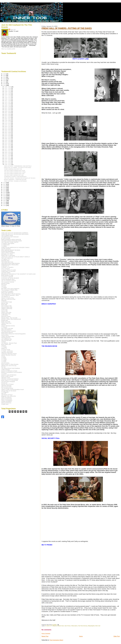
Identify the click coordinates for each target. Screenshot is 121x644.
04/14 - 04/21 (8, 143)
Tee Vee (3, 367)
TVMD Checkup (5, 370)
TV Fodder (4, 347)
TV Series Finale (6, 350)
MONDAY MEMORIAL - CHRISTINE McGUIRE (15, 180)
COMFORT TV (5, 266)
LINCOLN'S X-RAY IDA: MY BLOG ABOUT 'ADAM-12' (16, 257)
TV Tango (4, 360)
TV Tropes (4, 359)
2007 (5, 201)
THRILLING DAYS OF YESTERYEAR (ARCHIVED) (15, 234)
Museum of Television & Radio (9, 371)
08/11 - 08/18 (8, 117)
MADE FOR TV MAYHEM (8, 255)
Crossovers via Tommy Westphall (10, 278)
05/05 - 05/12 (8, 139)
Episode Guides (5, 283)
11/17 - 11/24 (8, 96)
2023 (5, 79)
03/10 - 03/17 (8, 151)
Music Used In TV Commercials (10, 380)
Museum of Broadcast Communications (12, 372)
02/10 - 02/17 (8, 157)
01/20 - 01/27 (8, 161)
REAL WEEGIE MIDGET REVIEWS (11, 250)
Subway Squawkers (7, 401)
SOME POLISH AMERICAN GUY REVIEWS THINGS (15, 247)
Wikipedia (4, 301)
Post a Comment (46, 633)
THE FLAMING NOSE (7, 236)
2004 (5, 205)
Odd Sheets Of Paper (7, 395)
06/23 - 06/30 (8, 128)
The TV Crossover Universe (9, 281)
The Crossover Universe (8, 282)
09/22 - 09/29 (8, 108)
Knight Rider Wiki (6, 314)
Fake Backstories (6, 338)
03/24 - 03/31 (8, 148)
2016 (5, 186)
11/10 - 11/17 (8, 98)
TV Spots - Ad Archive (7, 351)
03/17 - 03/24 (8, 149)
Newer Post (45, 636)
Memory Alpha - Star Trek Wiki (9, 318)
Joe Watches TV (6, 297)
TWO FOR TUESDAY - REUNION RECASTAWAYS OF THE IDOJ (20, 178)
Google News (5, 404)
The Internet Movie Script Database (11, 368)
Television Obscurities (7, 352)
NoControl (4, 285)
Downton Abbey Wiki (7, 307)
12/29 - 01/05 (8, 87)
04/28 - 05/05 (8, 140)
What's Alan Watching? (7, 293)
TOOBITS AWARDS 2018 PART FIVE (13, 169)
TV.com (3, 356)
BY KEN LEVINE (6, 238)
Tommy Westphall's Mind (8, 279)
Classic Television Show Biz (9, 355)
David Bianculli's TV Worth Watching (11, 294)
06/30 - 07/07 (8, 126)
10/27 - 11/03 (8, 101)
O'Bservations (74, 626)
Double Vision (61, 626)
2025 (5, 76)
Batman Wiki (5, 303)
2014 (5, 189)
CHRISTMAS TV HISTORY (8, 271)
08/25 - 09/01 (8, 114)
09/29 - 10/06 (8, 107)
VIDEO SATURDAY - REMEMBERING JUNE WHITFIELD (18, 166)
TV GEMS (4, 246)
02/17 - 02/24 (8, 155)
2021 (5, 82)
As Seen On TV (49, 626)
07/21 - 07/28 (8, 122)
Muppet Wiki (5, 321)
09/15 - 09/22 (8, 110)
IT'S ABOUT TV (5, 259)
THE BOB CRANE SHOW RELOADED (12, 241)
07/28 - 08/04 (8, 120)
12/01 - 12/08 (8, 93)
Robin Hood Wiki (6, 322)
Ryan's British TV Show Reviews (10, 364)
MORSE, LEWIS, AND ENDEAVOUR (11, 319)
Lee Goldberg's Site (6, 339)
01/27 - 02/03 (8, 160)
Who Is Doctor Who (6, 387)
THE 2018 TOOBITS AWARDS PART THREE (15, 172)
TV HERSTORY (5, 245)
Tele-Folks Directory (83, 626)
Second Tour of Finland (7, 384)
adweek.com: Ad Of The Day (9, 366)
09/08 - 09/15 (8, 111)
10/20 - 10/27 (8, 102)
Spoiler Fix (4, 348)
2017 (5, 184)
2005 (5, 204)
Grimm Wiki (4, 310)
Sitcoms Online (5, 363)
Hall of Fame (68, 626)
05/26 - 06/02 (8, 134)
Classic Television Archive (8, 326)
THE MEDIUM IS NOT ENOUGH (10, 237)
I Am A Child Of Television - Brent (10, 295)
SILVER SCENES (6, 249)
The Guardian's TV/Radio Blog (9, 290)
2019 (5, 85)
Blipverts (55, 626)
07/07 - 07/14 (8, 125)
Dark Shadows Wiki (6, 306)
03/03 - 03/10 (8, 152)
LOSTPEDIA (5, 315)
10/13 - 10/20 (8, 104)
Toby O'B (13, 29)
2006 (5, 202)
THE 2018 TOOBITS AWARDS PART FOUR (15, 171)
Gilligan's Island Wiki (7, 309)
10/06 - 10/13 (8, 105)
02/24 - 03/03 (8, 154)
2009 (5, 197)
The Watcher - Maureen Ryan (9, 343)
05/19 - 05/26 (8, 136)
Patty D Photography (7, 400)
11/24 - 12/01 (8, 94)
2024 (5, 77)
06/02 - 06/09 (8, 133)
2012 (5, 192)
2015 (5, 188)
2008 (5, 199)
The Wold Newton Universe (8, 331)
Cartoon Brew (5, 335)
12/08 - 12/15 (8, 91)
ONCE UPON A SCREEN (8, 253)
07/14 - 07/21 (8, 123)
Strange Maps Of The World (9, 391)
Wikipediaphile (91, 626)
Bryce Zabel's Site (6, 344)
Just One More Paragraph (8, 382)
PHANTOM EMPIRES (7, 251)
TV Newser (4, 327)
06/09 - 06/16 (8, 131)
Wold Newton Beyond (7, 332)
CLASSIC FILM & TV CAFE (9, 270)
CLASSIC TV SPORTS (7, 267)
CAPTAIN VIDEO (6, 273)
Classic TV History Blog (7, 298)
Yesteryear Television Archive (9, 354)
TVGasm (4, 346)
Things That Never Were (8, 336)
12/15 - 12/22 (8, 90)
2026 (5, 74)
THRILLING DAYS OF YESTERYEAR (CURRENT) (15, 233)
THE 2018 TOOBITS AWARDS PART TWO (14, 174)
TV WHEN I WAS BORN (8, 244)
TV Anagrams (5, 392)
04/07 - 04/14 (8, 145)
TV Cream (4, 374)
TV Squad (4, 287)
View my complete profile (8, 49)
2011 (5, 194)
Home (81, 636)
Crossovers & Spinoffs (7, 277)
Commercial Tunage (7, 302)
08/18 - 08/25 (8, 116)
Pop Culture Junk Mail (7, 328)
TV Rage (4, 358)
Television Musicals (6, 386)
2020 (5, 84)
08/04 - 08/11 (8, 119)
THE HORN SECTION (7, 262)
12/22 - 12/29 (8, 88)
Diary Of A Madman (6, 330)
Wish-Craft (98, 626)
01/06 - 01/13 (8, 164)
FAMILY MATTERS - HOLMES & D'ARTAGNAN (15, 181)
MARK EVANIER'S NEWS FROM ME (11, 240)
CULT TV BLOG (6, 269)
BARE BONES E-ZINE (7, 275)
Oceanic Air (4, 383)
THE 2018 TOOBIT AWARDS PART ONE (14, 175)
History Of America (6, 403)
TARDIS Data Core (6, 323)
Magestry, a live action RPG (9, 396)
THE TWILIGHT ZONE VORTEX (10, 242)
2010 (5, 196)
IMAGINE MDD (5, 261)
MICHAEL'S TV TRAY (7, 254)
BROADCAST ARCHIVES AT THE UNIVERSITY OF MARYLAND (18, 274)
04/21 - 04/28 (8, 142)
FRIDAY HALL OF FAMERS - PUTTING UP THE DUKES (67, 28)
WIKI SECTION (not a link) (8, 299)
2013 (5, 191)
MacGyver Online (6, 317)
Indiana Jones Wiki (6, 313)
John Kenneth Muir (6, 340)
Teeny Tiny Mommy (6, 398)
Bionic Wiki (4, 305)
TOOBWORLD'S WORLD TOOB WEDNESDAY (15, 177)
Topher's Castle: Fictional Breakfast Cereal (12, 390)
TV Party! (4, 362)
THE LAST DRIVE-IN (7, 258)
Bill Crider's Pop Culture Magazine (10, 289)
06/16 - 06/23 (8, 129)
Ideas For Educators (7, 399)
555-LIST (4, 394)
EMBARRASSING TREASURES (10, 265)
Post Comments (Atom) (56, 640)
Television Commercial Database (10, 379)
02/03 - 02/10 (8, 158)
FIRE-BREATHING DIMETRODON (10, 263)
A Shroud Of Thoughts (7, 291)
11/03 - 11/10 (8, 99)
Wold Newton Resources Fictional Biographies (13, 334)
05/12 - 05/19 (8, 137)
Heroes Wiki (4, 311)
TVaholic (4, 342)
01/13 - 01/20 (8, 163)
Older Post (117, 636)
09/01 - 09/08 (8, 113)
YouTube (4, 286)
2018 (5, 183)
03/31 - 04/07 (8, 146)
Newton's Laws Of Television (9, 375)
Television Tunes (6, 378)
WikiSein (4, 324)
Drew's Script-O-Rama (7, 376)
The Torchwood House (7, 388)
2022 (5, 80)
